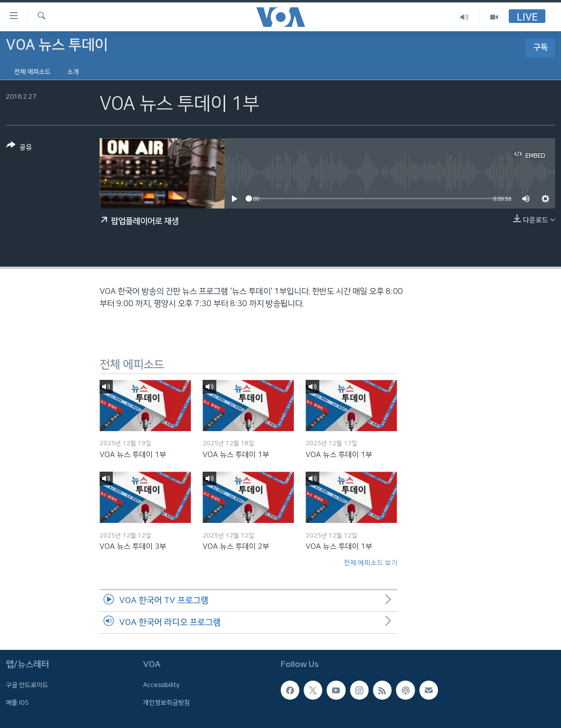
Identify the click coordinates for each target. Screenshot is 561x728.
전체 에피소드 (32, 72)
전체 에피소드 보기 (371, 563)
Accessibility (161, 685)
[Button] (19, 148)
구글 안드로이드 (27, 685)
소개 (73, 72)
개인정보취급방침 (166, 703)
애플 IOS (17, 703)
